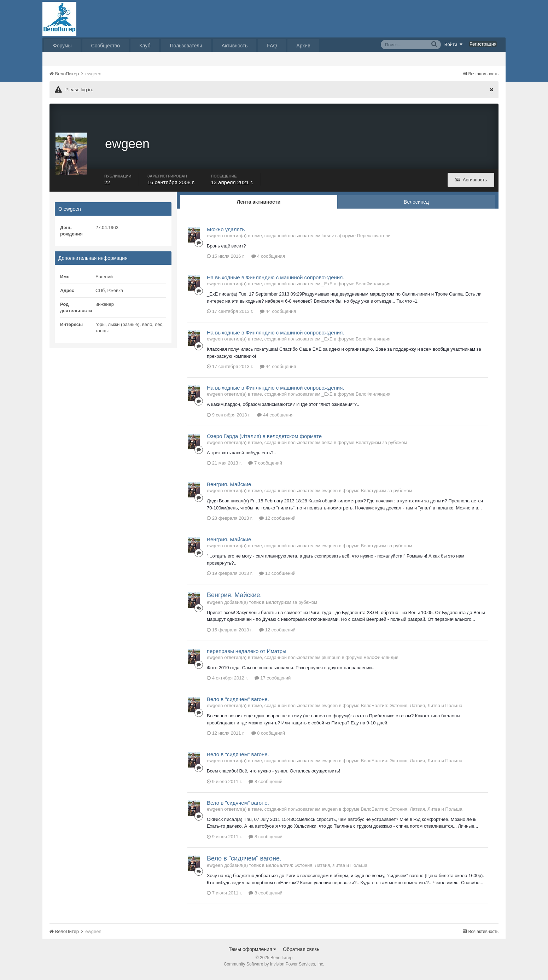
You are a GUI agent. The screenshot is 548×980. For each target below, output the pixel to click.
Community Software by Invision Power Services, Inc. (274, 970)
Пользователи (186, 46)
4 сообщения (268, 262)
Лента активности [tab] (259, 208)
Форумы (62, 46)
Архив (303, 46)
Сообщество (106, 46)
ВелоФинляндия (373, 290)
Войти (454, 44)
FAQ (272, 46)
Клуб (145, 46)
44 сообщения (278, 317)
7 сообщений (265, 469)
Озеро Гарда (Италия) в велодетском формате (264, 442)
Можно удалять (226, 235)
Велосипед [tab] (416, 208)
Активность (235, 46)
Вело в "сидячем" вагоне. (238, 705)
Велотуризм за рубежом (381, 448)
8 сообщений (268, 739)
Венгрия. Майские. (230, 490)
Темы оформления (253, 955)
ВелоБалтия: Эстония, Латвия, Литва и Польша (411, 711)
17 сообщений (273, 684)
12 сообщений (277, 524)
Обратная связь (301, 955)
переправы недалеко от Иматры (247, 657)
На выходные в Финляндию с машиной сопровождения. (275, 283)
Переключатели (374, 241)
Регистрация (483, 44)
